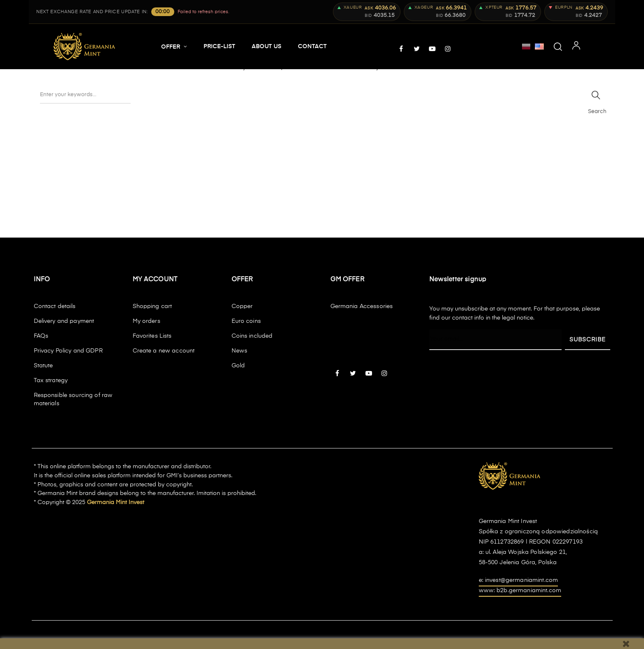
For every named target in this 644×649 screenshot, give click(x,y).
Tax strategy (51, 381)
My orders (146, 321)
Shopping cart (152, 306)
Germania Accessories (362, 306)
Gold (238, 366)
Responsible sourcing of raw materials (73, 399)
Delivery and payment (64, 321)
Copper (242, 306)
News (240, 351)
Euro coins (246, 321)
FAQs (41, 336)
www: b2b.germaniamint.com (520, 591)
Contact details (55, 306)
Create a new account (164, 351)
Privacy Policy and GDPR (68, 351)
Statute (43, 366)
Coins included (252, 336)
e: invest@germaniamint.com (519, 580)
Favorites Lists (152, 336)
